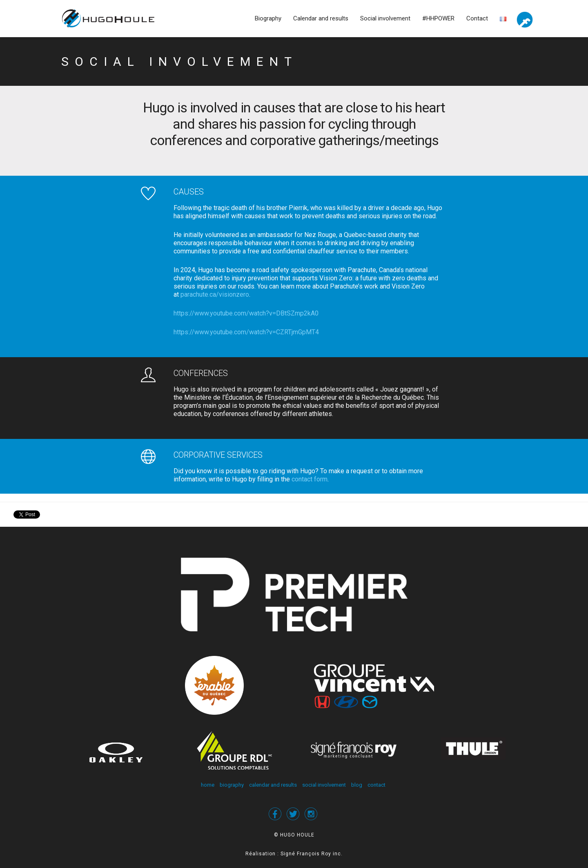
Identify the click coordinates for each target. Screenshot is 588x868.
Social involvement (385, 18)
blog (357, 785)
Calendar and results (321, 18)
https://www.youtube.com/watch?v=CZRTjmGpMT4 (246, 332)
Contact (477, 18)
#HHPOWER (438, 18)
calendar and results (273, 785)
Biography (268, 18)
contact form (310, 479)
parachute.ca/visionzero (215, 294)
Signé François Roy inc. (312, 854)
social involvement (324, 785)
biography (232, 785)
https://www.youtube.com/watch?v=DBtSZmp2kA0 (246, 313)
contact (376, 785)
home (208, 785)
